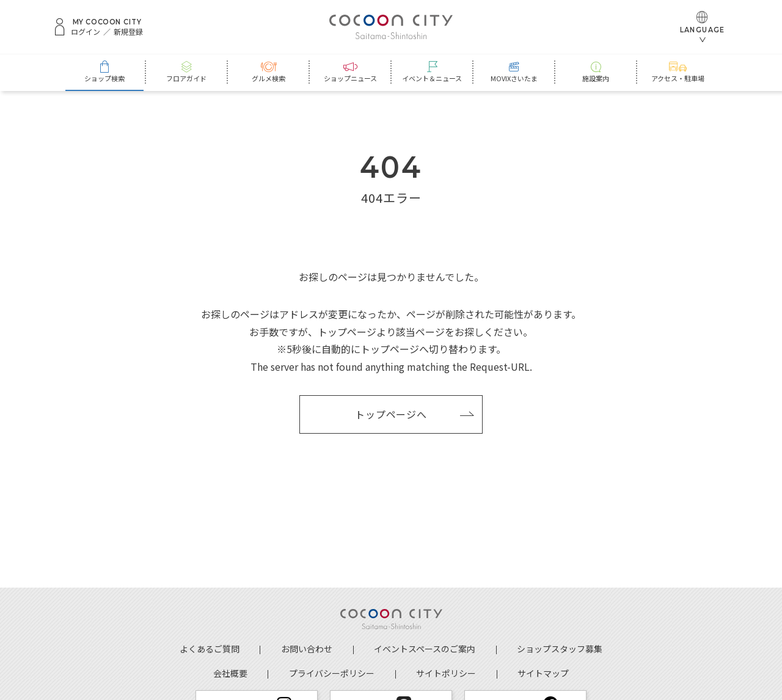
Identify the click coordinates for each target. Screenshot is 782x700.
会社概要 (230, 673)
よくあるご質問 (210, 649)
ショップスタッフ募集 (560, 649)
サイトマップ (543, 673)
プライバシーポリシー (332, 673)
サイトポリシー (446, 673)
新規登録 (128, 32)
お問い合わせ (307, 649)
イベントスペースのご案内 (425, 649)
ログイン (86, 32)
